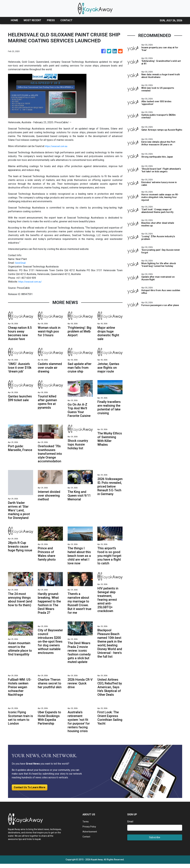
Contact (87, 841)
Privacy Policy (90, 831)
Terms (86, 826)
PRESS (51, 20)
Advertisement (91, 836)
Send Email (21, 263)
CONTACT (66, 20)
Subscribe (155, 842)
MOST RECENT (32, 20)
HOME (14, 20)
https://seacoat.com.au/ (31, 282)
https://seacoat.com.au (57, 146)
